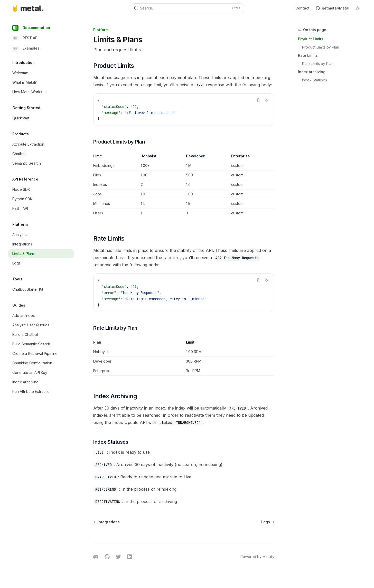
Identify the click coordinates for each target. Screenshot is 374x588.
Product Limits (311, 39)
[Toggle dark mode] (358, 8)
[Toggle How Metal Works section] (41, 92)
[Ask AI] (267, 100)
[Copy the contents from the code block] (258, 100)
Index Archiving (312, 72)
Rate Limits (308, 55)
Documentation (31, 28)
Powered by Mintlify (257, 557)
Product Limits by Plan (321, 47)
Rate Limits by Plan (318, 64)
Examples (26, 48)
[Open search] (187, 8)
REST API (25, 38)
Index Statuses (315, 80)
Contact (302, 8)
